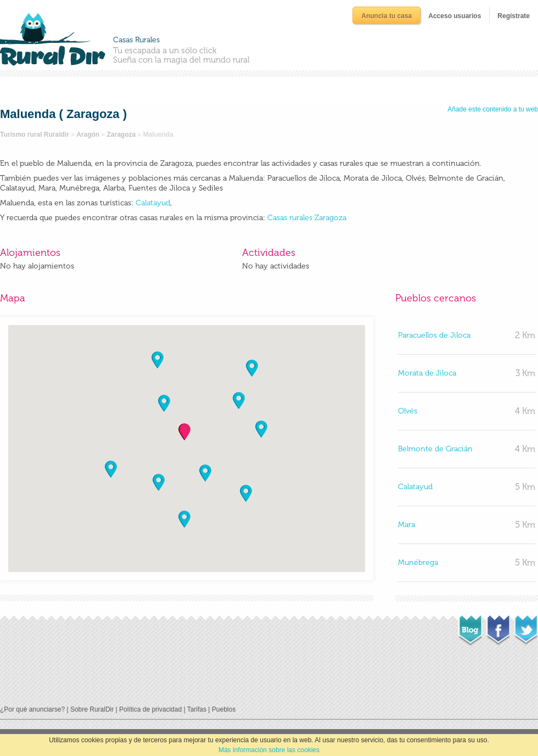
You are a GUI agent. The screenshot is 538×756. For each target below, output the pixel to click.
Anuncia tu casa (386, 16)
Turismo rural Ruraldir (35, 135)
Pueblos (224, 709)
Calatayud (152, 203)
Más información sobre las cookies (269, 750)
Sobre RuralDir (92, 709)
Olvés (408, 411)
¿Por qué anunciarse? (32, 709)
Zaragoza (122, 135)
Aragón (88, 135)
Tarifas (197, 709)
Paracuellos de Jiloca (434, 335)
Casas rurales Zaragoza (307, 218)
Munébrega (418, 562)
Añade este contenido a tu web (493, 109)
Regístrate (514, 16)
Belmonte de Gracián (435, 449)
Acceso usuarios (455, 16)
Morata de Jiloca (427, 373)
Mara (407, 525)
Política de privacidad (150, 709)
